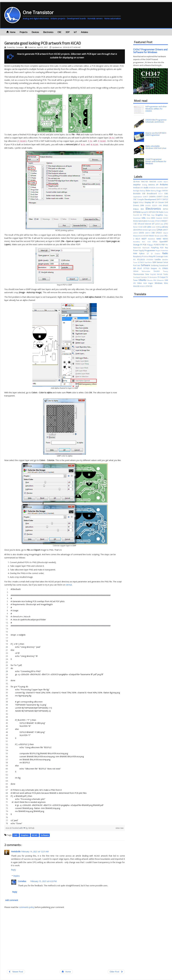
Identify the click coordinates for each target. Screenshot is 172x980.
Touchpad (137, 277)
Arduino (84, 32)
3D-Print (137, 182)
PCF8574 (158, 245)
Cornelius (22, 881)
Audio (146, 188)
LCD (145, 227)
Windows (159, 283)
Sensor (160, 262)
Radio (165, 253)
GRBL (144, 218)
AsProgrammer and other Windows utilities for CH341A (156, 109)
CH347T (160, 196)
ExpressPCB (145, 212)
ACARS (160, 182)
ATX (142, 188)
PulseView (164, 251)
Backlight (137, 191)
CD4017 (146, 197)
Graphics (25, 835)
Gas (149, 215)
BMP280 (165, 191)
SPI (135, 268)
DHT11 (160, 199)
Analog (145, 185)
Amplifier (138, 185)
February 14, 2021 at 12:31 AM (35, 851)
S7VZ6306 (150, 260)
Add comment (12, 900)
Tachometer (148, 271)
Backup (143, 191)
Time (148, 274)
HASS (154, 218)
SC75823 (141, 262)
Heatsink (160, 218)
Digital (136, 202)
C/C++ (161, 194)
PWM (136, 253)
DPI (157, 202)
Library (165, 227)
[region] (65, 706)
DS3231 (155, 205)
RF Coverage (158, 256)
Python (143, 253)
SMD (139, 266)
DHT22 (165, 199)
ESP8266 (137, 212)
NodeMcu (138, 242)
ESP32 (165, 209)
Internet (148, 224)
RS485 (166, 257)
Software (45, 835)
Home (11, 32)
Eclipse (137, 209)
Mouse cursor (160, 236)
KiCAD (35, 835)
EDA (143, 209)
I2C (136, 224)
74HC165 (145, 182)
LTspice (165, 233)
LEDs (150, 227)
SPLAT (140, 268)
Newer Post (16, 972)
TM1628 (160, 274)
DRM (143, 205)
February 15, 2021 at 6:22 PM (43, 881)
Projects (23, 32)
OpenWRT (164, 242)
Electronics (48, 32)
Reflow (146, 257)
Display (148, 202)
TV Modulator (153, 277)
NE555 (165, 239)
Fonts (166, 212)
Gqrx (153, 215)
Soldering (155, 265)
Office (156, 242)
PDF (163, 245)
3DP (67, 32)
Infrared (141, 224)
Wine (166, 283)
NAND (160, 239)
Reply (13, 870)
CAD (16, 835)
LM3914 (148, 233)
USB (166, 280)
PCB (145, 245)
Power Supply (139, 250)
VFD (135, 283)
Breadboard (153, 193)
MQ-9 (139, 239)
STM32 (165, 268)
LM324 (136, 233)
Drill (166, 202)
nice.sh (9, 828)
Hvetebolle (16, 851)
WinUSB (136, 286)
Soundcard (163, 265)
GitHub (69, 585)
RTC (135, 260)
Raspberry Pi (138, 256)
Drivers (137, 205)
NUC (145, 242)
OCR (150, 242)
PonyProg (156, 248)
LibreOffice (138, 230)
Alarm (166, 182)
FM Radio (160, 212)
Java (162, 224)
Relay (151, 256)
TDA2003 (158, 271)
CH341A (153, 196)
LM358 (142, 233)
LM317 (165, 230)
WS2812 (143, 286)
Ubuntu (143, 280)
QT (149, 254)
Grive (149, 218)
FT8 (145, 215)
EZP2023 (153, 212)
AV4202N (153, 188)
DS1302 (149, 205)
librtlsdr (145, 230)
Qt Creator (156, 254)
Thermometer (139, 274)
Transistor (144, 277)
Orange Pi (138, 245)
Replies (16, 876)
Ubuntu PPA (152, 280)
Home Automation (141, 221)
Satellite (158, 259)
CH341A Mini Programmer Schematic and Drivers (156, 121)
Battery (154, 191)
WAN (146, 283)
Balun (148, 191)
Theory (165, 271)
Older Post (116, 972)
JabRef (158, 224)
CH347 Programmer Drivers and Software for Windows (150, 51)
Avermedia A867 (162, 188)
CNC (59, 32)
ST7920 (147, 268)
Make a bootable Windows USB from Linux (156, 147)
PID (167, 245)
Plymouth (147, 248)
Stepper (155, 268)
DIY (153, 202)
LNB (154, 233)
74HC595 (153, 182)
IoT (75, 32)
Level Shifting (157, 227)
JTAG (166, 224)
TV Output (162, 277)
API (158, 185)
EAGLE (165, 205)
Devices (35, 32)
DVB (161, 205)
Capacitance (138, 197)
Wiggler (151, 283)
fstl (142, 215)
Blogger (159, 191)
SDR (155, 262)
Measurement (138, 236)
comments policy (27, 907)
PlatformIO (138, 248)
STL (160, 268)
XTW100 (149, 286)
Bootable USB (140, 193)
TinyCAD (154, 274)
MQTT (145, 239)
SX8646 (137, 271)
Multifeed (152, 239)
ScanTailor (149, 262)
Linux (160, 230)
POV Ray (164, 248)
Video (140, 283)
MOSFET (146, 236)
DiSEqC (142, 202)
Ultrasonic (161, 280)
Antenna (152, 185)
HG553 (165, 218)
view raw (120, 828)
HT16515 (158, 221)
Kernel (136, 227)
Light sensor (152, 230)
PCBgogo (150, 245)
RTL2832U (142, 259)
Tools (166, 274)
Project (158, 251)
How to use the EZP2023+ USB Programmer (156, 134)
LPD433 (159, 233)
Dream (162, 202)
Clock (166, 196)
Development (151, 199)
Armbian (137, 188)
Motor (152, 236)
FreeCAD (137, 215)
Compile (141, 199)
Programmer (150, 250)
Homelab (151, 221)
